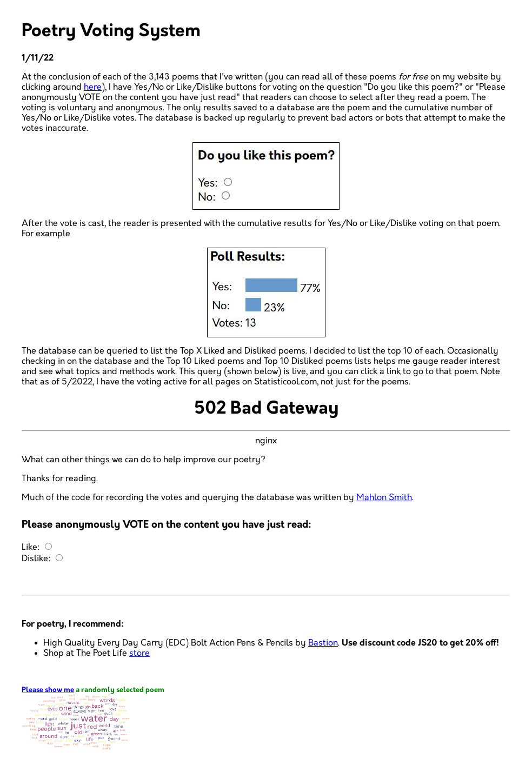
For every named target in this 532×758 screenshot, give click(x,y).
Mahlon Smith (384, 498)
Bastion (323, 643)
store (139, 653)
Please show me (48, 690)
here (93, 87)
